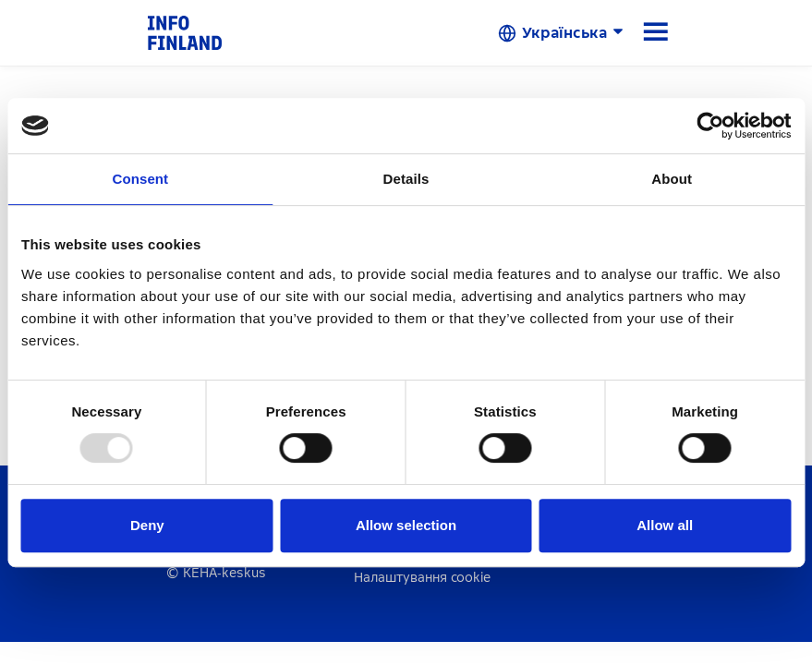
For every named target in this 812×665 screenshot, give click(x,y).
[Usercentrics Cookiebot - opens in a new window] (710, 126)
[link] (185, 32)
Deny (147, 525)
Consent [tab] (140, 179)
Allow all (665, 525)
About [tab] (672, 179)
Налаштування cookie (422, 578)
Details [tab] (406, 179)
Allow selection (406, 525)
